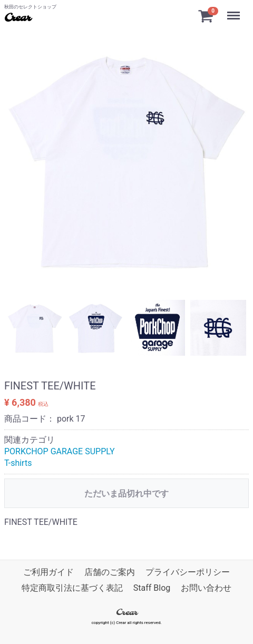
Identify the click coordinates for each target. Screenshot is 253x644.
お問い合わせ (206, 588)
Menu (235, 11)
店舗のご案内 (110, 572)
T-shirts (18, 463)
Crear (17, 18)
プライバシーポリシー (188, 572)
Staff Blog (152, 588)
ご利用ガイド (48, 572)
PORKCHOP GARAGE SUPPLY (60, 451)
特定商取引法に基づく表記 (72, 588)
